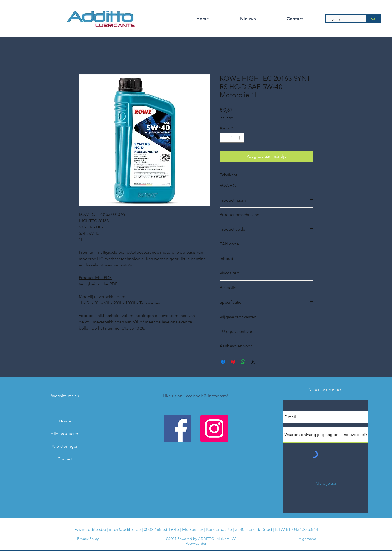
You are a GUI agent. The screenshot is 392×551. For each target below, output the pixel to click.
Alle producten (65, 434)
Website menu (65, 396)
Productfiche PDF (95, 278)
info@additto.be (125, 529)
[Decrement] (224, 138)
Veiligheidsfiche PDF (98, 284)
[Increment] (240, 138)
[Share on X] (253, 362)
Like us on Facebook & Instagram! (196, 396)
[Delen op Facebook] (223, 362)
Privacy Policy (88, 539)
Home (65, 421)
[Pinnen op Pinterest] (233, 362)
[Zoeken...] (343, 20)
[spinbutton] (232, 138)
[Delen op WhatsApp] (243, 362)
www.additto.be (90, 529)
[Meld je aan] (327, 483)
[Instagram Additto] (214, 428)
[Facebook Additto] (177, 428)
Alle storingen (65, 446)
